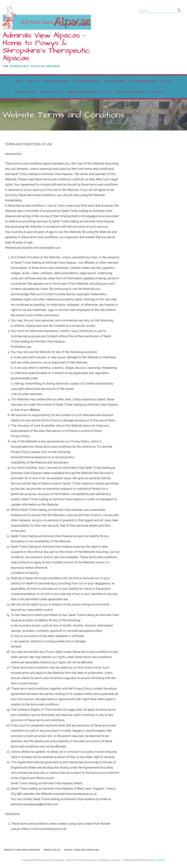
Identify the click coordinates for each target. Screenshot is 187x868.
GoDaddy (160, 860)
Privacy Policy (52, 850)
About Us (32, 81)
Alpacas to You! (25, 92)
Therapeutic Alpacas (56, 81)
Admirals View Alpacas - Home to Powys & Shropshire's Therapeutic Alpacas (46, 47)
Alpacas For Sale (51, 92)
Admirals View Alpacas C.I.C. (84, 92)
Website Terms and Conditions (22, 850)
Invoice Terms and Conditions (82, 850)
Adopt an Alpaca (115, 81)
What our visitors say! (130, 92)
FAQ (109, 92)
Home (18, 81)
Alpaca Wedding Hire (143, 81)
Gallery (166, 81)
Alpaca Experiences (87, 81)
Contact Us (157, 92)
